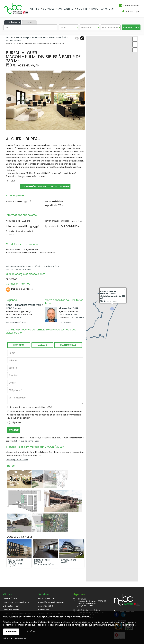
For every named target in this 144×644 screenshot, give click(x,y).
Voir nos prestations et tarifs (19, 269)
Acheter (13, 22)
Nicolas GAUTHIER (69, 308)
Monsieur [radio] (19, 345)
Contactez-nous (131, 6)
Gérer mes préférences (15, 638)
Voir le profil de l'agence (17, 322)
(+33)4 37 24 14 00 (85, 599)
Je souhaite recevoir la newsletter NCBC (31, 407)
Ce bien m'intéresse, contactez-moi (45, 186)
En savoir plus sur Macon (17, 460)
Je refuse (31, 631)
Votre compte (133, 11)
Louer (29, 22)
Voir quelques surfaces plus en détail (23, 266)
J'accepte (11, 632)
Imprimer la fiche (52, 266)
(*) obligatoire (14, 422)
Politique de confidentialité (28, 441)
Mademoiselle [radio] (68, 345)
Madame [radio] (42, 345)
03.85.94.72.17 (18, 318)
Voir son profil (65, 322)
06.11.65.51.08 (77, 318)
